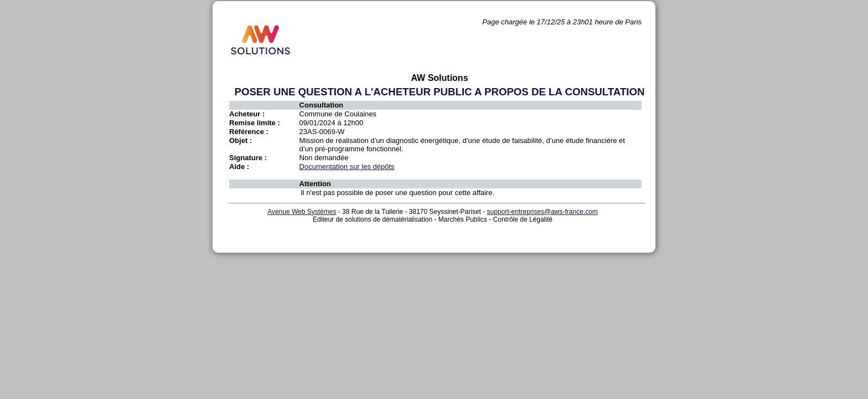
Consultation (321, 105)
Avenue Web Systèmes (302, 212)
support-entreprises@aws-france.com (542, 212)
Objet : (241, 140)
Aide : (239, 167)
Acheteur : (247, 114)
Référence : (249, 132)
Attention (315, 184)
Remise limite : (255, 123)
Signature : (248, 158)
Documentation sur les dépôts (347, 167)
